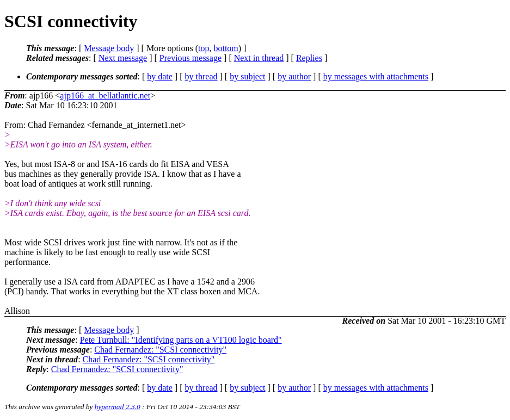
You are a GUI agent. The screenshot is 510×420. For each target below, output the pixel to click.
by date (160, 76)
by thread (201, 76)
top (204, 48)
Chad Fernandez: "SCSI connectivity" (160, 350)
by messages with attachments (376, 76)
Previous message (191, 58)
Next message (123, 58)
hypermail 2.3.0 (118, 407)
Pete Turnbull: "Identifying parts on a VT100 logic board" (181, 340)
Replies (309, 58)
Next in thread (259, 58)
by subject (247, 76)
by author (294, 76)
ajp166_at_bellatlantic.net (105, 95)
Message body (109, 48)
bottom (226, 48)
